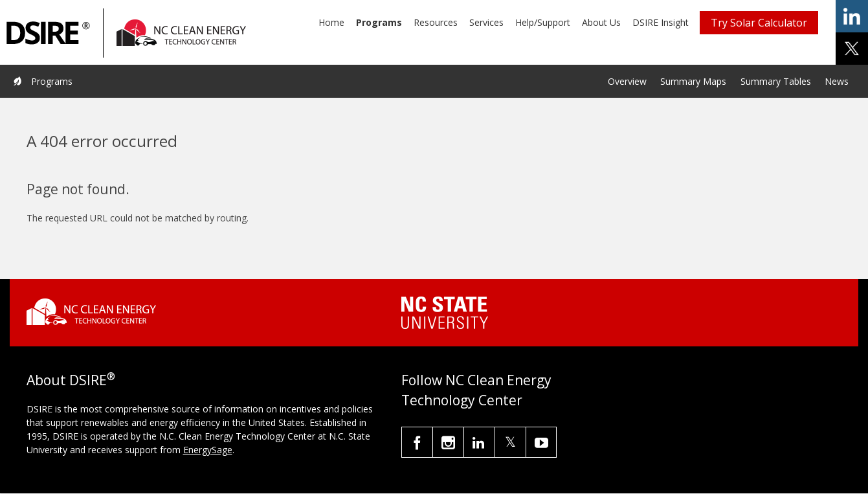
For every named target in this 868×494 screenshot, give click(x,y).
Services (486, 22)
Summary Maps (693, 81)
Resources (436, 22)
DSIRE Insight (661, 22)
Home (331, 22)
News (837, 81)
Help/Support (543, 22)
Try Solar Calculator (759, 23)
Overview (627, 81)
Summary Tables (776, 81)
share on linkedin (852, 16)
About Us (601, 22)
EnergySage (208, 450)
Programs (379, 22)
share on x (852, 49)
